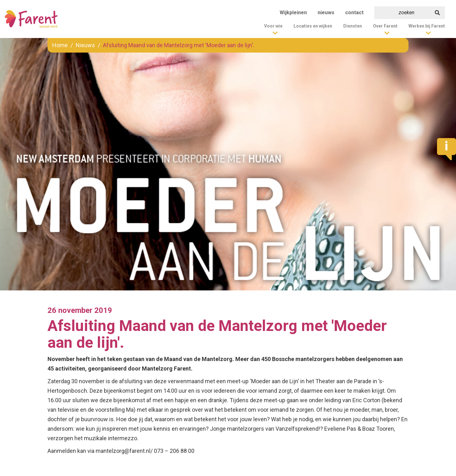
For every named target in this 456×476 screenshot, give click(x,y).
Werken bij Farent (427, 26)
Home (60, 45)
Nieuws (85, 45)
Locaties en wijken (313, 26)
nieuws (326, 13)
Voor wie (273, 26)
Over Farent (385, 26)
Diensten (353, 26)
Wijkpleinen (293, 13)
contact (354, 13)
